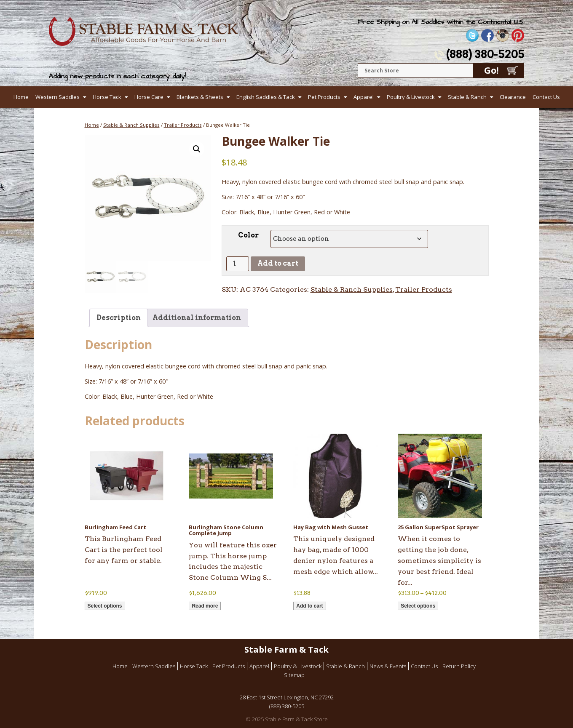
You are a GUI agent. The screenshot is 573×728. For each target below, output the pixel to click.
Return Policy (459, 666)
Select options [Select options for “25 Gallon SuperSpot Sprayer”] (418, 606)
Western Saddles (58, 97)
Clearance (513, 97)
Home (21, 97)
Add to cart (278, 263)
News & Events (388, 666)
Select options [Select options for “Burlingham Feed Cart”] (105, 606)
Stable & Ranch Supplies (131, 125)
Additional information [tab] (197, 318)
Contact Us (546, 97)
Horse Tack (107, 97)
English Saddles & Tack (266, 97)
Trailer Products (183, 125)
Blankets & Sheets (200, 97)
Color (248, 235)
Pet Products (324, 97)
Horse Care (149, 97)
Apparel (364, 97)
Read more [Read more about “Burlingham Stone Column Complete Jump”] (205, 606)
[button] (197, 149)
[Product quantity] (238, 264)
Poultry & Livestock (411, 97)
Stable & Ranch (467, 97)
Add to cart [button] (309, 606)
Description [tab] (119, 318)
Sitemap (294, 675)
